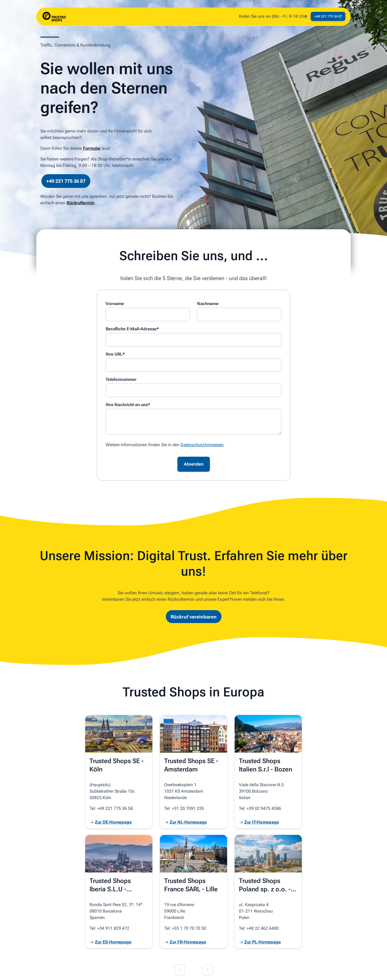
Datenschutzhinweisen (202, 445)
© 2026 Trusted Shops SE (50, 970)
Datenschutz (117, 970)
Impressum (90, 970)
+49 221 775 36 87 (66, 181)
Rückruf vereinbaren (194, 616)
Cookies (142, 970)
